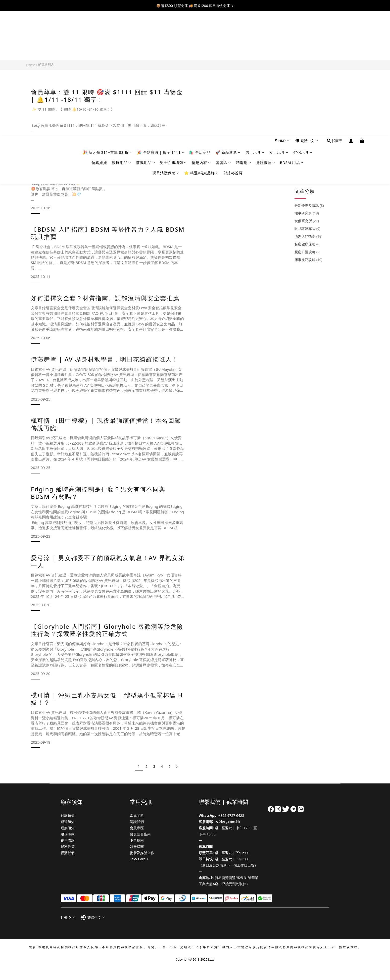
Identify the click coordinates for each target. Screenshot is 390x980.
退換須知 (68, 828)
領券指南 (137, 847)
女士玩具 (279, 28)
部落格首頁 (233, 49)
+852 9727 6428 (231, 815)
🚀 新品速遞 (228, 28)
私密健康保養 (307, 135)
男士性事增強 (173, 38)
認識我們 (137, 822)
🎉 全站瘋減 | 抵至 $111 (161, 28)
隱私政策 (68, 847)
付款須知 (68, 815)
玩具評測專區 (307, 120)
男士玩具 (255, 28)
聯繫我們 (68, 853)
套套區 (223, 38)
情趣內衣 (201, 38)
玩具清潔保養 (166, 49)
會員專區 (137, 828)
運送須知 (68, 822)
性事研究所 (307, 105)
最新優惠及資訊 (309, 97)
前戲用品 (146, 38)
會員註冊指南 (140, 834)
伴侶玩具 (303, 28)
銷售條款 (68, 840)
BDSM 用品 (292, 38)
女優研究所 (307, 112)
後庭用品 (122, 38)
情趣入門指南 (308, 128)
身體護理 (266, 38)
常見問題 (137, 815)
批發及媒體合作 (142, 853)
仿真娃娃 (99, 38)
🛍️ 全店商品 (200, 28)
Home (30, 65)
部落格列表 (46, 65)
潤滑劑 (243, 38)
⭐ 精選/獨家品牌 (201, 49)
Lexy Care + (139, 859)
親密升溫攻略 (307, 143)
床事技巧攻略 (308, 151)
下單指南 (137, 840)
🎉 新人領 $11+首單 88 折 (107, 28)
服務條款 (68, 834)
